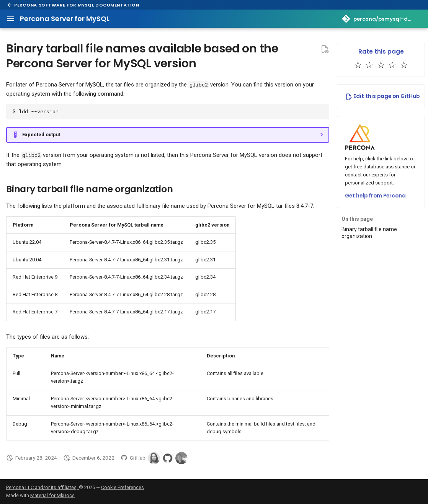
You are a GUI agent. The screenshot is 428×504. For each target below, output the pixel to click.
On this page (357, 219)
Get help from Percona (375, 196)
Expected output (41, 135)
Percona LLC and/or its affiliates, (42, 487)
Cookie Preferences (123, 487)
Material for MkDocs (52, 495)
